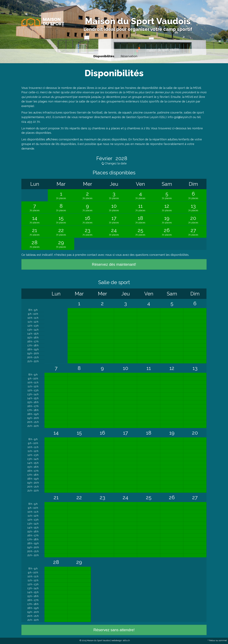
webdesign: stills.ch (121, 640)
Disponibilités (104, 56)
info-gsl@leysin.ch (180, 117)
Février (105, 158)
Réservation (129, 56)
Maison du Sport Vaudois (138, 21)
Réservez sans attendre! (114, 630)
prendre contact (86, 255)
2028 (121, 158)
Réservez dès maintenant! (114, 264)
